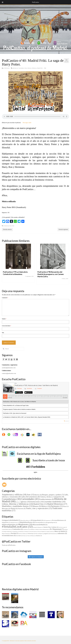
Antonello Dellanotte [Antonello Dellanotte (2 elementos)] (38, 527)
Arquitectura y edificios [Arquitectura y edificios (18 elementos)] (14, 495)
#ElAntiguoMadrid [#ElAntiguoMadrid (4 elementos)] (37, 520)
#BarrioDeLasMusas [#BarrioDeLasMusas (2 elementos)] (25, 520)
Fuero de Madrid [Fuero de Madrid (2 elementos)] (42, 532)
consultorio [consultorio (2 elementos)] (26, 529)
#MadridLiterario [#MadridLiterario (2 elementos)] (15, 523)
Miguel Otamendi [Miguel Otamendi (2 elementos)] (6, 534)
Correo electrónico (6, 326)
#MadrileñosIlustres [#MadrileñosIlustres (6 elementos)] (27, 522)
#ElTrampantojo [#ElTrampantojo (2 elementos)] (48, 520)
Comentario (5, 298)
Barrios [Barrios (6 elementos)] (38, 495)
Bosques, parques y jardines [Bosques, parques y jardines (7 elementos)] (53, 495)
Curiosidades (21, 68)
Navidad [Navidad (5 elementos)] (15, 533)
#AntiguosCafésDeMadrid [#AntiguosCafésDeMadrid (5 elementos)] (11, 520)
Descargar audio (27, 123)
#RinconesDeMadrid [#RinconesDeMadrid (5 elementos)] (40, 525)
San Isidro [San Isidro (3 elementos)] (19, 536)
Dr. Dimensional (6, 226)
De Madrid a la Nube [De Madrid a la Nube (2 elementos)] (35, 529)
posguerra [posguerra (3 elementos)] (47, 534)
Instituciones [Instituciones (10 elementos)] (37, 502)
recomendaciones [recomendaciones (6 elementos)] (9, 536)
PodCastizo (7, 68)
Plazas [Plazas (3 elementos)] (66, 506)
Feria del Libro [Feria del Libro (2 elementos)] (34, 532)
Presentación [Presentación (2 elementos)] (54, 534)
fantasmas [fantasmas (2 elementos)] (22, 532)
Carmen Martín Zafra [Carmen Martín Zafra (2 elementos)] (7, 529)
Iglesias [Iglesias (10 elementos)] (25, 502)
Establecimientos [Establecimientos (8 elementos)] (47, 499)
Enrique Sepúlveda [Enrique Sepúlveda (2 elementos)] (8, 532)
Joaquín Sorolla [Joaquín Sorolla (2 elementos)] (50, 532)
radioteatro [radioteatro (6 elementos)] (62, 533)
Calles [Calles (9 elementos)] (24, 497)
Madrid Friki (40, 68)
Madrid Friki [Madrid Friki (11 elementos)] (40, 504)
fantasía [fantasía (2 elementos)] (27, 532)
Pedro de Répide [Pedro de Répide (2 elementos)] (39, 534)
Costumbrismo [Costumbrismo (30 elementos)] (11, 499)
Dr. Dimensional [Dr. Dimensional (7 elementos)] (57, 529)
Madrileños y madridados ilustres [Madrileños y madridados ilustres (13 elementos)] (17, 506)
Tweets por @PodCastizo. (9, 545)
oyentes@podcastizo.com (9, 368)
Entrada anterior (7, 229)
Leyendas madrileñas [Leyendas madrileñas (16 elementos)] (55, 502)
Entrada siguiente (63, 229)
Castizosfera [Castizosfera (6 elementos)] (18, 529)
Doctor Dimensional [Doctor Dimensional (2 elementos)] (45, 529)
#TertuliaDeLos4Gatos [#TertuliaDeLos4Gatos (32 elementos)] (17, 527)
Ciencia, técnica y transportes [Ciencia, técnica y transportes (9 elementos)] (52, 497)
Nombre (4, 319)
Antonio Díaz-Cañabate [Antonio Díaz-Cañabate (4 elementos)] (51, 527)
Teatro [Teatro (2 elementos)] (25, 536)
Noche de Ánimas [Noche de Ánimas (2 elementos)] (23, 534)
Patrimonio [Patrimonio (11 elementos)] (57, 506)
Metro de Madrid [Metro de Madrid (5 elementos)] (61, 531)
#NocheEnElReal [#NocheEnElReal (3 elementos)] (40, 522)
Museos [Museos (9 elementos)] (37, 506)
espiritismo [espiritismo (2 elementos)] (16, 532)
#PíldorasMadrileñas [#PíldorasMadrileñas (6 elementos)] (10, 525)
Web (3, 333)
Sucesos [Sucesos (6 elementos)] (22, 508)
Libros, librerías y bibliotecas (31, 68)
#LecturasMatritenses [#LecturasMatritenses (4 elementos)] (59, 520)
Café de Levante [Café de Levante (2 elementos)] (63, 527)
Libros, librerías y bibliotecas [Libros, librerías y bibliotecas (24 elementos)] (17, 504)
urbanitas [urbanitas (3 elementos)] (39, 536)
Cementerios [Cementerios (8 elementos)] (34, 497)
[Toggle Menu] (3, 2)
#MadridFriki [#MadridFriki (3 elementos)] (6, 522)
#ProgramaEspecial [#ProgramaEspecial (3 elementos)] (51, 522)
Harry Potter (12, 226)
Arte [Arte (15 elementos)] (31, 495)
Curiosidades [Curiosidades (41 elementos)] (30, 499)
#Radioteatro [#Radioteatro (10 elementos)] (25, 524)
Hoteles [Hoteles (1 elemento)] (18, 502)
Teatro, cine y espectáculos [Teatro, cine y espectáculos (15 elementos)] (39, 508)
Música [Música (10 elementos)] (46, 506)
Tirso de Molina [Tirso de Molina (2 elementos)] (31, 536)
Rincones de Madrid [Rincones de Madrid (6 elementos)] (10, 508)
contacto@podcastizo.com (9, 373)
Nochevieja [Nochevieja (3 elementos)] (31, 534)
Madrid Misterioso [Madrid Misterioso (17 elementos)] (57, 504)
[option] (18, 264)
